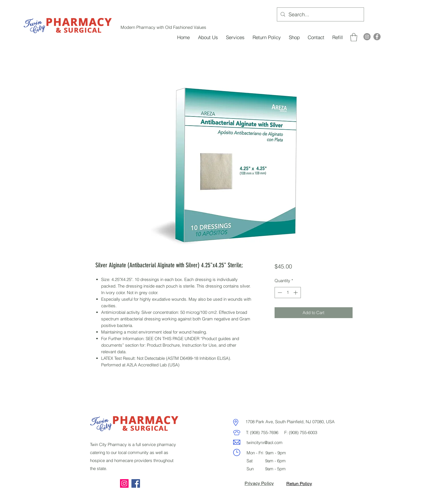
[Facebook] (377, 37)
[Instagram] (367, 37)
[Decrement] (279, 293)
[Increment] (296, 293)
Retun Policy (299, 484)
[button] (354, 37)
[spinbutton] (288, 293)
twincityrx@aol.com (265, 442)
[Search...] (320, 15)
